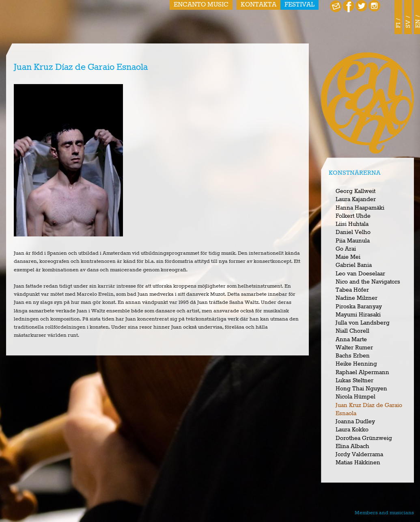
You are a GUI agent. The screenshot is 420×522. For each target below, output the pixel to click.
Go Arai (346, 249)
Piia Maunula (353, 241)
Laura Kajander (356, 199)
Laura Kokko (352, 430)
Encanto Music (201, 5)
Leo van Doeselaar (360, 274)
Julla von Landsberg (363, 323)
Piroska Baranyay (359, 307)
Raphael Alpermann (362, 373)
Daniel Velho (353, 232)
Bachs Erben (353, 356)
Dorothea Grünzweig (364, 438)
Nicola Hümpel (355, 397)
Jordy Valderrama (359, 455)
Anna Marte (351, 340)
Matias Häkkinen (358, 463)
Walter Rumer (354, 348)
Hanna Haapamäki (360, 208)
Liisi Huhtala (352, 224)
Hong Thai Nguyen (361, 389)
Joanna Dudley (355, 422)
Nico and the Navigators (368, 282)
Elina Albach (352, 446)
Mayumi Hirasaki (358, 315)
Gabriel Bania (354, 265)
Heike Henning (356, 364)
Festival (299, 5)
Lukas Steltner (354, 381)
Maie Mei (348, 257)
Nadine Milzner (356, 298)
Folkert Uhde (353, 216)
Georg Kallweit (355, 191)
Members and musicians (384, 513)
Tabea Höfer (352, 290)
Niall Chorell (352, 331)
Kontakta (258, 5)
